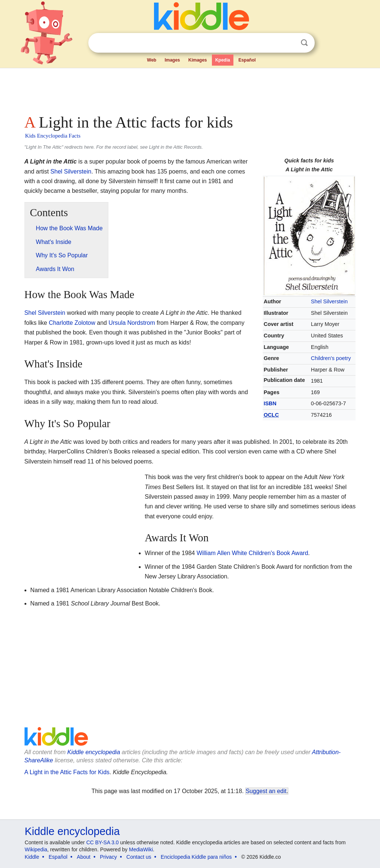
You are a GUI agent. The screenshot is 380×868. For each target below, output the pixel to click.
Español (247, 60)
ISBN (270, 403)
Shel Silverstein (329, 301)
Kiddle (32, 857)
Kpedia (223, 60)
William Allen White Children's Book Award (253, 553)
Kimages (197, 60)
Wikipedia (36, 849)
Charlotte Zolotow (72, 323)
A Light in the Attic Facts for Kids (67, 772)
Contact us (139, 857)
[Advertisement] (190, 89)
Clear (289, 43)
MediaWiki (141, 849)
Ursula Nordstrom (132, 323)
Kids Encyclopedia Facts (53, 136)
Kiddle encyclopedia (94, 752)
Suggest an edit (266, 791)
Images (172, 60)
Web (152, 60)
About (84, 857)
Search (304, 43)
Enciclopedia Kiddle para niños (196, 857)
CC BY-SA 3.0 (102, 842)
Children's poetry (331, 358)
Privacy (108, 857)
